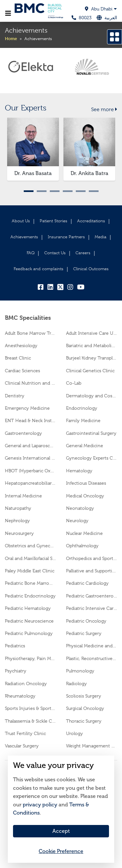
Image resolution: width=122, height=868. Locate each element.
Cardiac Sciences (22, 371)
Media (101, 237)
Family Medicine (83, 420)
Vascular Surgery (22, 746)
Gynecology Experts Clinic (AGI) (92, 458)
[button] (85, 9)
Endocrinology (82, 408)
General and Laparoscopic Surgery (31, 446)
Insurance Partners (66, 237)
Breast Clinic (18, 358)
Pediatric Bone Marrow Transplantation (31, 583)
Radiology (76, 684)
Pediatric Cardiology (87, 583)
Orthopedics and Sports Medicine (92, 558)
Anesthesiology (21, 346)
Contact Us (55, 253)
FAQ (31, 253)
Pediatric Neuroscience (29, 621)
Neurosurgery (19, 533)
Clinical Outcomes (91, 269)
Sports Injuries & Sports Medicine (31, 708)
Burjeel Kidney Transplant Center (92, 358)
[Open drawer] (115, 37)
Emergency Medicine (27, 408)
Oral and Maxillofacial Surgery (31, 558)
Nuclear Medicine (84, 533)
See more (104, 110)
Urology (75, 733)
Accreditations (91, 221)
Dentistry (15, 396)
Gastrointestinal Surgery (91, 433)
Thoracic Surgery (84, 721)
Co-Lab (74, 383)
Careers (83, 253)
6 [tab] (94, 191)
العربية (111, 18)
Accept (61, 831)
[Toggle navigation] (8, 13)
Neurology (77, 521)
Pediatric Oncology (86, 621)
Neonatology (80, 508)
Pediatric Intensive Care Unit (92, 608)
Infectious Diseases (86, 483)
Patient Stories (54, 221)
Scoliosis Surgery (84, 696)
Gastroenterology (23, 433)
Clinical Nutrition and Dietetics (31, 383)
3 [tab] (55, 191)
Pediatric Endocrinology (30, 596)
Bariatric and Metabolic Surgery (92, 346)
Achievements (24, 237)
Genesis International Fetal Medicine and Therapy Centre (31, 458)
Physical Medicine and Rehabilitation (92, 646)
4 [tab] (68, 191)
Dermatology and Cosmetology (92, 396)
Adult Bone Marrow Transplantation (31, 333)
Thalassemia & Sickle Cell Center (31, 721)
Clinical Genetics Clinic (90, 371)
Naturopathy (18, 508)
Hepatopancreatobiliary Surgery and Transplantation (31, 483)
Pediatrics (15, 646)
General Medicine (85, 446)
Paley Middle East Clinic (30, 571)
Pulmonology (80, 671)
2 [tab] (42, 191)
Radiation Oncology (26, 684)
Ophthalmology (82, 546)
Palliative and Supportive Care (92, 571)
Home (11, 38)
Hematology (79, 471)
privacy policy (40, 805)
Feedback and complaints (39, 269)
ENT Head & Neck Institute (31, 420)
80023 (81, 18)
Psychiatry (16, 671)
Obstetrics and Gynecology (31, 546)
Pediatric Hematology (28, 608)
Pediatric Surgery (84, 633)
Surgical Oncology (85, 708)
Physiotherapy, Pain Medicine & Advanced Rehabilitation (31, 658)
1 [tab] (29, 191)
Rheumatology (20, 696)
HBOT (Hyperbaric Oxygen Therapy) (31, 471)
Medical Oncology (85, 496)
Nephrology (17, 521)
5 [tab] (81, 191)
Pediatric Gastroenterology (92, 596)
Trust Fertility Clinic (25, 733)
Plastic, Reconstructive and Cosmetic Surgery (92, 658)
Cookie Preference (61, 851)
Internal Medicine (23, 496)
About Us (21, 221)
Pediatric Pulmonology (29, 633)
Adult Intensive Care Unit (92, 333)
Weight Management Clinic (92, 746)
